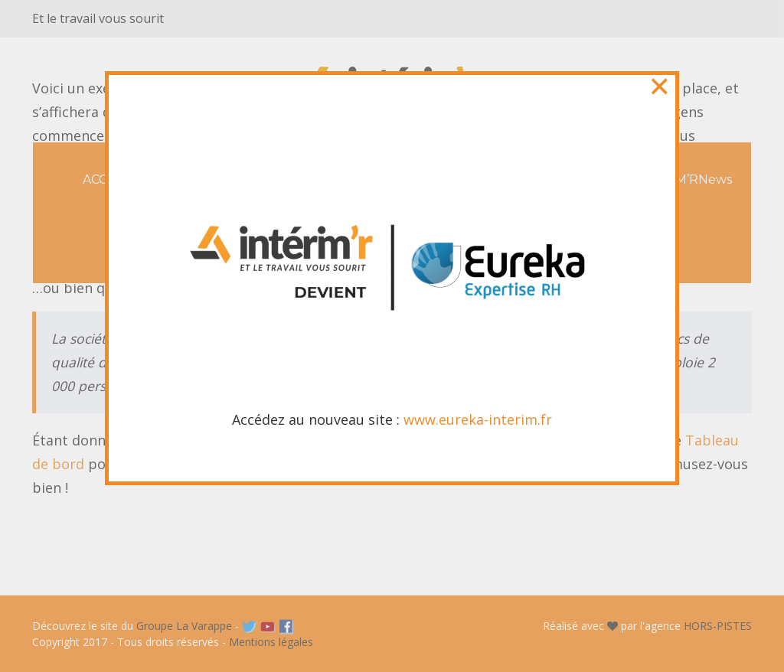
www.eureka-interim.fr (478, 417)
